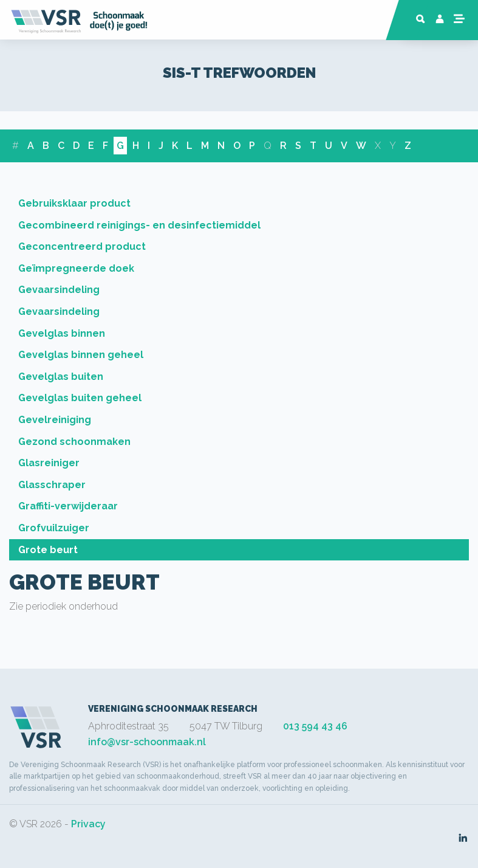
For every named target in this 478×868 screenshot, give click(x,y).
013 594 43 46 (315, 726)
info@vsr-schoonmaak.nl (147, 742)
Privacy (88, 824)
